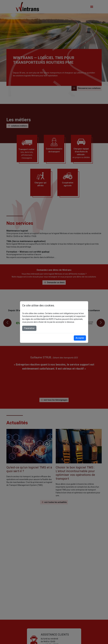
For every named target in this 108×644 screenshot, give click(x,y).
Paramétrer (29, 328)
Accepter (80, 338)
